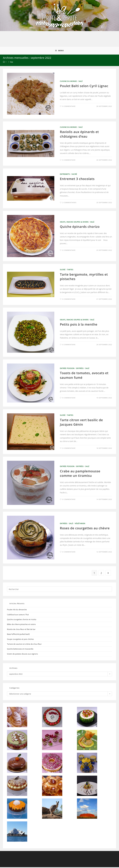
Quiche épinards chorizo (80, 227)
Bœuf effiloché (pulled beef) (18, 635)
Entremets (65, 175)
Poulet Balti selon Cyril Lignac (84, 87)
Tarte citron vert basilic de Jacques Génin (81, 423)
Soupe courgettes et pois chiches (20, 640)
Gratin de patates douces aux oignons (22, 655)
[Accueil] (4, 63)
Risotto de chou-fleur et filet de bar (21, 630)
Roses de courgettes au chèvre (85, 529)
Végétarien (80, 524)
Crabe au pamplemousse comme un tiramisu (80, 474)
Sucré (74, 175)
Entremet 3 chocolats (77, 180)
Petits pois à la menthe (79, 325)
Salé (81, 82)
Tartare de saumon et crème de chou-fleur (24, 645)
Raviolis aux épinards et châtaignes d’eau (79, 135)
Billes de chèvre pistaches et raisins (21, 625)
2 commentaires (69, 203)
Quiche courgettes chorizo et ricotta (22, 620)
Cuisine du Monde (68, 82)
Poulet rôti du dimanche (17, 610)
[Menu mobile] (59, 51)
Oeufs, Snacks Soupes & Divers (74, 223)
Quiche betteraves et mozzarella (20, 650)
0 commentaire (69, 107)
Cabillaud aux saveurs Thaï (18, 615)
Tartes (70, 270)
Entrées (80, 369)
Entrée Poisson (67, 369)
